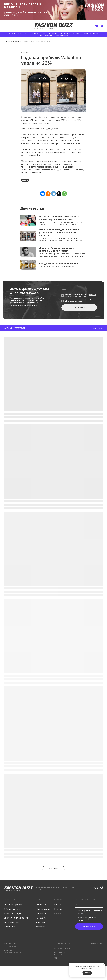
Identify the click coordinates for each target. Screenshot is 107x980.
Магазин (40, 928)
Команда (59, 906)
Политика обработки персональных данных (68, 956)
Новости (11, 34)
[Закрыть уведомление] (103, 964)
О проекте (41, 906)
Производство (62, 36)
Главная (7, 41)
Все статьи (23, 34)
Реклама (59, 911)
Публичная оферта (60, 954)
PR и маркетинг (46, 36)
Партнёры (41, 915)
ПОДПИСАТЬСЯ (79, 311)
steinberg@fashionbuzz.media (14, 954)
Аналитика (35, 34)
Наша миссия (43, 911)
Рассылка (41, 919)
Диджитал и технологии (70, 34)
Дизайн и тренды (91, 34)
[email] (79, 293)
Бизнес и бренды (50, 34)
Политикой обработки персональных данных (80, 299)
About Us (40, 924)
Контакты (59, 915)
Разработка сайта (97, 945)
